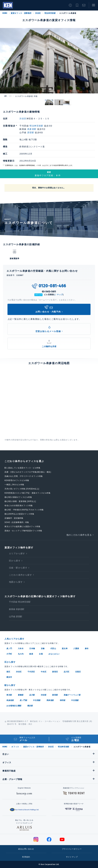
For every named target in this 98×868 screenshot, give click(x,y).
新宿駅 (55, 695)
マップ (60, 295)
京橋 (43, 649)
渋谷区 (38, 13)
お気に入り (77, 5)
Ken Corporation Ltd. (8, 5)
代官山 (53, 649)
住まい (6, 754)
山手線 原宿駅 (16, 616)
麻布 (87, 649)
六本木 (21, 649)
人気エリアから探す (14, 639)
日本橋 (32, 649)
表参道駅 (32, 129)
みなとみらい (54, 654)
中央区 (44, 672)
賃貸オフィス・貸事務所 (21, 13)
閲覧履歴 (70, 5)
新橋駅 (21, 695)
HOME (5, 13)
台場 (41, 654)
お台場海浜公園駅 (14, 706)
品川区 (67, 672)
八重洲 (76, 649)
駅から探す (10, 685)
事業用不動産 (9, 771)
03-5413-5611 (49, 292)
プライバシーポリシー (72, 849)
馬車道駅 (50, 700)
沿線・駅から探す (18, 568)
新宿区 (55, 672)
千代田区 (31, 672)
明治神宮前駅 (50, 13)
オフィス (15, 747)
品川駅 (32, 695)
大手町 (9, 654)
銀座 (31, 654)
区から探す (15, 561)
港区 (8, 672)
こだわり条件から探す (20, 575)
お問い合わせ (84, 5)
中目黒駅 (37, 700)
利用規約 (26, 857)
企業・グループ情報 (12, 779)
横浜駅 (30, 706)
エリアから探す (17, 553)
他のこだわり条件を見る (79, 535)
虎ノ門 (9, 649)
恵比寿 (65, 649)
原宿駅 (31, 132)
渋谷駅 (44, 695)
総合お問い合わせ (26, 849)
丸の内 (21, 654)
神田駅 (63, 700)
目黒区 (78, 672)
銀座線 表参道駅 (17, 609)
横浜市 (9, 677)
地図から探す (16, 582)
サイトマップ (72, 857)
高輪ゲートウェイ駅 (72, 695)
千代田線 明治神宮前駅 (20, 602)
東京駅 (9, 695)
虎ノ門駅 (23, 700)
